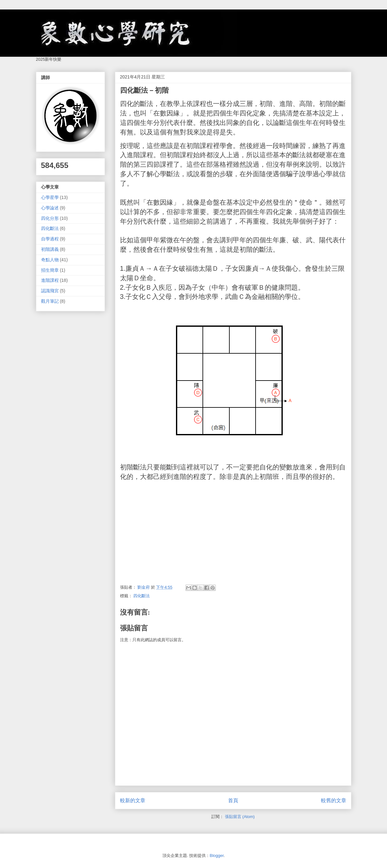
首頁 (233, 800)
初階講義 (50, 249)
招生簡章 (50, 270)
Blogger (217, 856)
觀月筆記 (50, 301)
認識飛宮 (50, 291)
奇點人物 (50, 260)
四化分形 (50, 218)
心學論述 (50, 208)
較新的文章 (133, 800)
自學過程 (50, 239)
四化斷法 (142, 596)
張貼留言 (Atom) (240, 817)
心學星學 (50, 197)
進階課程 (50, 280)
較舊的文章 (334, 800)
